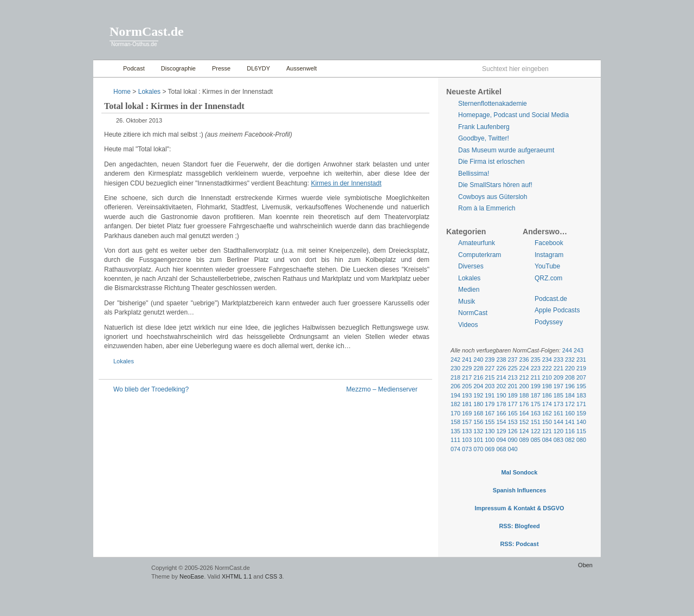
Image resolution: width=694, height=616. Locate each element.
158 (455, 422)
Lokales (149, 92)
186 (547, 395)
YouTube (547, 266)
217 (467, 377)
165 (512, 413)
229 (467, 368)
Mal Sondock (520, 472)
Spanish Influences (520, 490)
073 (467, 449)
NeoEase (192, 576)
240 (478, 360)
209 (558, 377)
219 (581, 368)
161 (558, 413)
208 (570, 377)
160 (570, 413)
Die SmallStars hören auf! (495, 185)
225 (512, 368)
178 (501, 404)
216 (478, 377)
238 (501, 360)
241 (467, 360)
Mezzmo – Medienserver (382, 389)
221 (558, 368)
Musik (467, 301)
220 (570, 368)
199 (536, 386)
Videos (468, 325)
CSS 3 (274, 576)
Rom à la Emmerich (487, 208)
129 (501, 431)
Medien (469, 290)
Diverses (471, 266)
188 (524, 395)
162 (547, 413)
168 (478, 413)
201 (512, 386)
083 (558, 440)
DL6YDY (258, 68)
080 (581, 440)
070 (478, 449)
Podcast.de (551, 299)
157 (467, 422)
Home (105, 69)
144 (558, 422)
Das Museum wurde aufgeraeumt (506, 150)
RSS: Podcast (519, 544)
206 (455, 386)
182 (455, 404)
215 (490, 377)
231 (581, 360)
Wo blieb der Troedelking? (151, 389)
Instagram (549, 255)
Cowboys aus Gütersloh (493, 197)
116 (570, 431)
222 (547, 368)
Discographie (178, 68)
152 (524, 422)
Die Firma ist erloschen (491, 162)
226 (501, 368)
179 (490, 404)
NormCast (473, 313)
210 (547, 377)
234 (547, 360)
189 (512, 395)
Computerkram (480, 255)
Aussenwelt (301, 68)
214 (501, 377)
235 (536, 360)
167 (490, 413)
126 (512, 431)
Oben (585, 565)
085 (536, 440)
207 (581, 377)
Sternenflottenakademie (493, 104)
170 (455, 413)
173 (558, 404)
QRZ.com (548, 278)
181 (467, 404)
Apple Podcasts (557, 310)
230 (455, 368)
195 (581, 386)
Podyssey (549, 322)
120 (558, 431)
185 (558, 395)
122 (536, 431)
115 (581, 431)
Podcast (134, 68)
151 (536, 422)
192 (478, 395)
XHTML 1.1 (237, 576)
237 (512, 360)
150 (547, 422)
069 (490, 449)
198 (547, 386)
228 (478, 368)
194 (455, 395)
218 (455, 377)
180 (478, 404)
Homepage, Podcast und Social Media (513, 115)
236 (524, 360)
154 (501, 422)
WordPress (121, 573)
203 (490, 386)
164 (524, 413)
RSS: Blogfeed (519, 526)
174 (547, 404)
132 (478, 431)
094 (501, 440)
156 (478, 422)
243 (579, 350)
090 (512, 440)
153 (512, 422)
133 (467, 431)
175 (536, 404)
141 (570, 422)
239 (490, 360)
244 (567, 350)
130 (490, 431)
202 (501, 386)
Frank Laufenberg (484, 127)
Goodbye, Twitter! (484, 138)
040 (512, 449)
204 (478, 386)
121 (547, 431)
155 (490, 422)
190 (501, 395)
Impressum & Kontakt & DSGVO (520, 508)
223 (536, 368)
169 (467, 413)
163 (536, 413)
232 (570, 360)
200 (524, 386)
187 (536, 395)
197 (558, 386)
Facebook (549, 243)
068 (501, 449)
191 (490, 395)
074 (455, 449)
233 (558, 360)
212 (524, 377)
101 (478, 440)
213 (512, 377)
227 (490, 368)
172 (570, 404)
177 (512, 404)
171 (581, 404)
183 (581, 395)
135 (455, 431)
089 (524, 440)
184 (570, 395)
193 (467, 395)
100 (490, 440)
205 (467, 386)
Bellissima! (474, 174)
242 (455, 360)
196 (570, 386)
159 (581, 413)
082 (570, 440)
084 (547, 440)
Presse (221, 68)
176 (524, 404)
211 (536, 377)
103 (467, 440)
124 (524, 431)
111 (455, 440)
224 (524, 368)
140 (581, 422)
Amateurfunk (477, 243)
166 (501, 413)
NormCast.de (147, 31)
